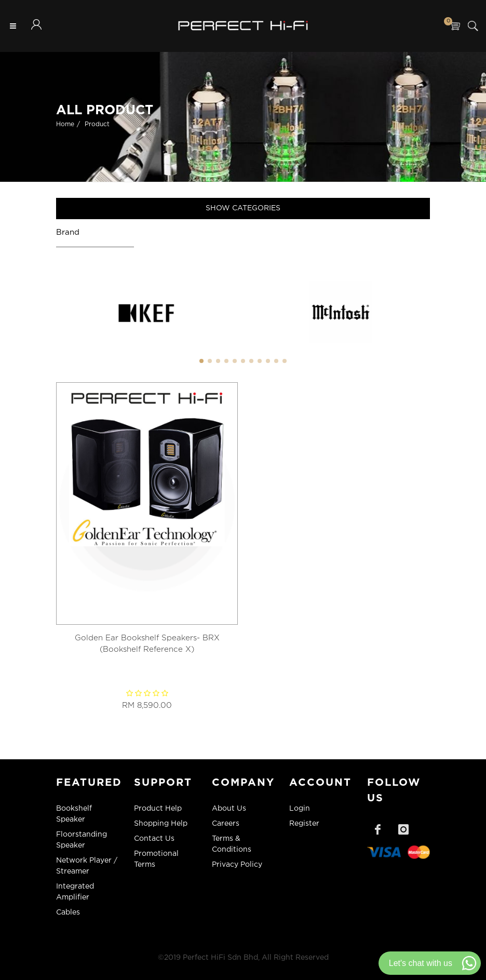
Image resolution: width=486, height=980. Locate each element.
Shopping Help (161, 824)
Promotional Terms (156, 859)
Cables (68, 912)
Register (304, 824)
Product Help (158, 809)
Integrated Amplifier (75, 892)
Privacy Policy (237, 865)
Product (97, 124)
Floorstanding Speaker (82, 840)
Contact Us (154, 839)
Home (65, 124)
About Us (229, 809)
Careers (226, 824)
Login (300, 809)
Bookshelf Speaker (74, 814)
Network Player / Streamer (87, 866)
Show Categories (243, 208)
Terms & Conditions (232, 844)
